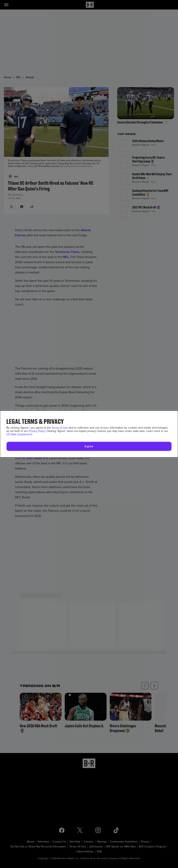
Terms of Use (60, 428)
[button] (89, 446)
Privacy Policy (37, 431)
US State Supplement (19, 434)
